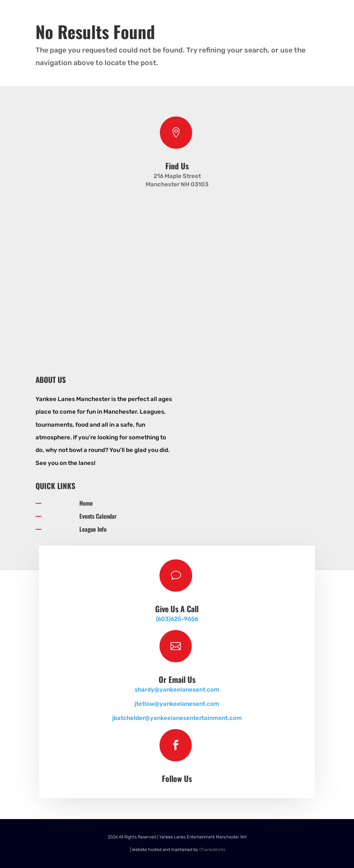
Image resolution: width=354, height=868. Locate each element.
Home (86, 503)
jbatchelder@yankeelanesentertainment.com (177, 718)
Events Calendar (98, 516)
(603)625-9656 (177, 619)
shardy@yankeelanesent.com (177, 690)
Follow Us (177, 778)
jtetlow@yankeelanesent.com (177, 704)
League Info (93, 529)
